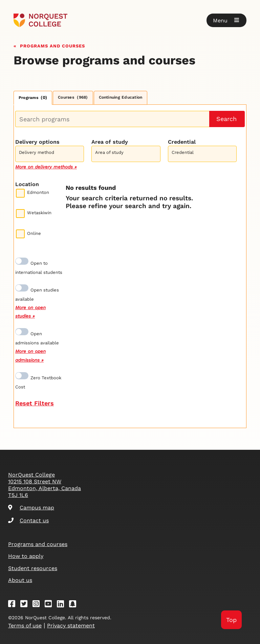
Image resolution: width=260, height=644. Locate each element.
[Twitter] (26, 605)
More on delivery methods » (46, 167)
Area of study (110, 142)
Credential (182, 142)
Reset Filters (35, 403)
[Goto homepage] (40, 20)
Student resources (33, 568)
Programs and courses (52, 45)
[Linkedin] (63, 605)
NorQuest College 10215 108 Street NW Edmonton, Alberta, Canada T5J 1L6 (45, 485)
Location (27, 184)
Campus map (31, 508)
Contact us (28, 520)
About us (20, 580)
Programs (33, 97)
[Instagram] (38, 605)
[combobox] (50, 153)
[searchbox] (51, 155)
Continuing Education (121, 97)
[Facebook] (14, 605)
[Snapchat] (75, 605)
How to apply (26, 556)
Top (231, 620)
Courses (73, 97)
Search (226, 119)
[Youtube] (50, 605)
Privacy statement (71, 626)
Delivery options (37, 142)
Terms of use (25, 626)
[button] (226, 20)
